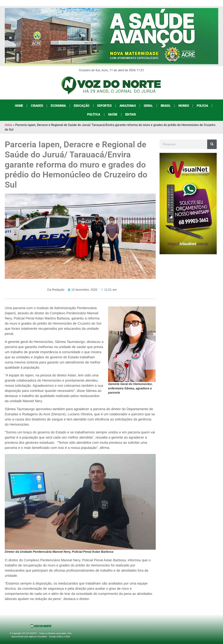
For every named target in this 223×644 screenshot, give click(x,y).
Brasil (166, 106)
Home (19, 106)
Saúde (113, 114)
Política (94, 114)
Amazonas (128, 106)
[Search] (212, 144)
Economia (58, 106)
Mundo (184, 106)
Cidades (37, 106)
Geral (148, 106)
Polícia (202, 106)
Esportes (104, 106)
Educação (82, 106)
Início (8, 125)
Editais (131, 114)
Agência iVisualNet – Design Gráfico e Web (49, 637)
